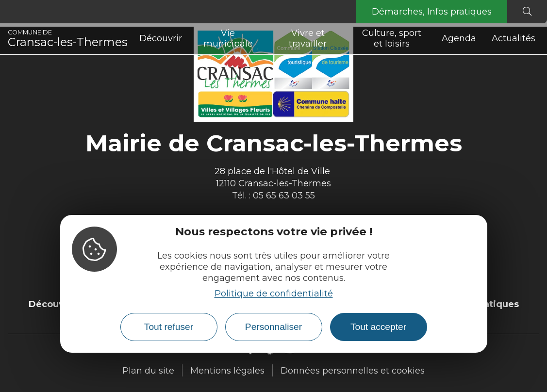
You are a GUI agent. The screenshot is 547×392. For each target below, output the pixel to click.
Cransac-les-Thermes (68, 39)
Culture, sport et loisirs (392, 38)
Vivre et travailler (308, 38)
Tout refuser (169, 327)
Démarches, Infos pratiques (432, 12)
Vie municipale (228, 38)
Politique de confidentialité (274, 294)
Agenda (459, 38)
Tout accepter (378, 327)
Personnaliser (273, 327)
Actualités (514, 38)
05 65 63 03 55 (284, 196)
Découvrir (161, 38)
